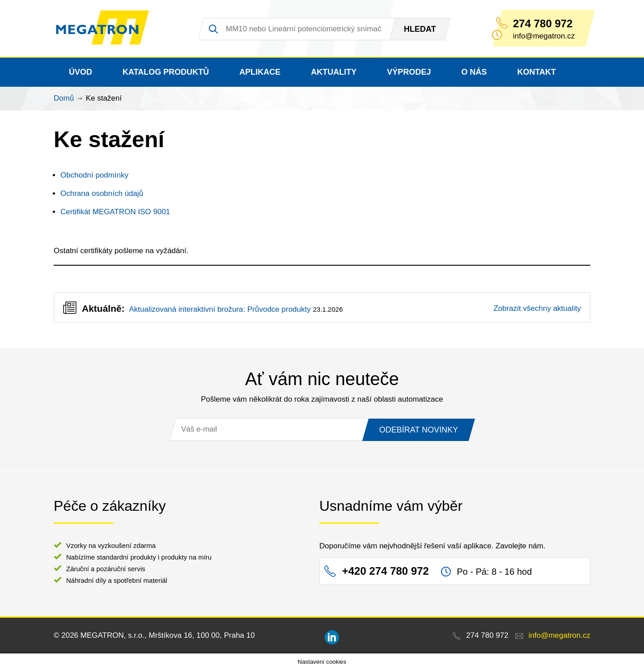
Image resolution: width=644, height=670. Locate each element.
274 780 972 (543, 24)
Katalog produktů (166, 72)
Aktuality (334, 72)
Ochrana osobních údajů (102, 193)
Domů (64, 98)
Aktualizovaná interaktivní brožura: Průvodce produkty (220, 309)
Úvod (80, 72)
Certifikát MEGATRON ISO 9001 (115, 212)
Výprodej (409, 72)
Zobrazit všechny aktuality (537, 308)
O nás (474, 72)
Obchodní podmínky (94, 175)
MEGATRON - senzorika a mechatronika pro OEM (105, 29)
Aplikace (260, 72)
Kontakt (536, 72)
